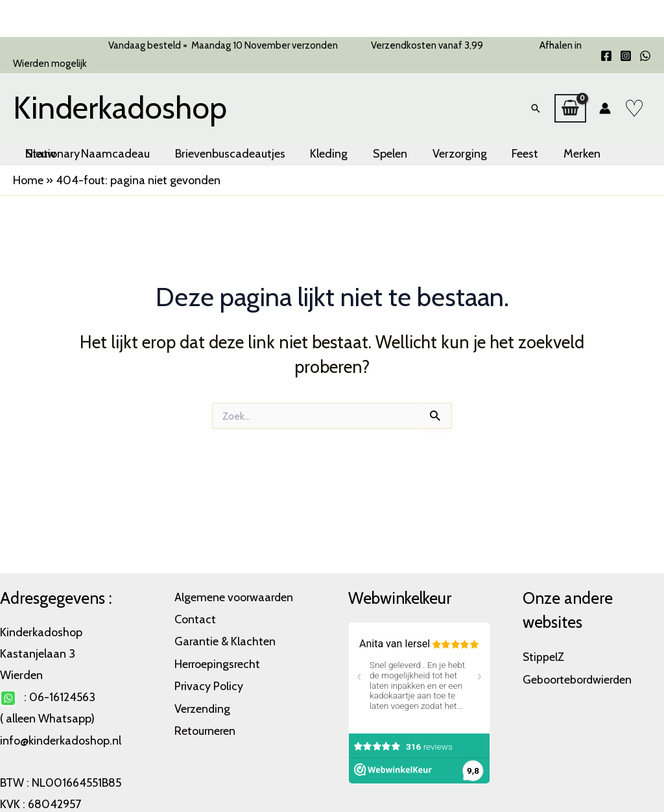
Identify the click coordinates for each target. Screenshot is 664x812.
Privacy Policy (209, 683)
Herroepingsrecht (218, 662)
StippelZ (544, 656)
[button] (536, 102)
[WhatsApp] (645, 56)
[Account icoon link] (605, 102)
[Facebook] (606, 56)
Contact (195, 618)
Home (28, 167)
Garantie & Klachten (225, 639)
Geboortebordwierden (579, 678)
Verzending (203, 705)
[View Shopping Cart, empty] (570, 102)
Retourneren (206, 726)
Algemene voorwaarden (235, 597)
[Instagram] (626, 56)
